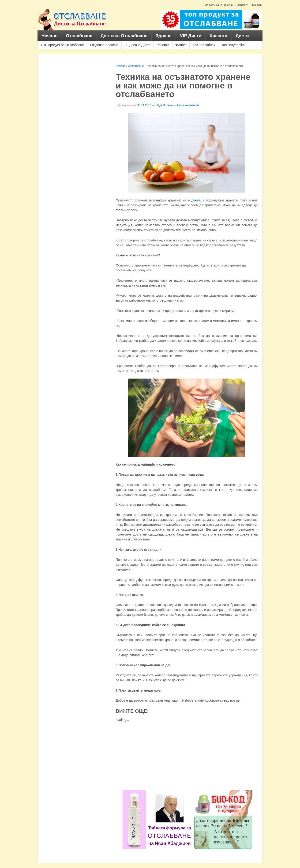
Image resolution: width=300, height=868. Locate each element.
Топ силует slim (233, 45)
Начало (50, 36)
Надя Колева (164, 105)
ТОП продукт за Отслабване (62, 45)
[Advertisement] (185, 756)
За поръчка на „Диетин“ (219, 5)
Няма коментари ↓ (189, 105)
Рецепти (163, 45)
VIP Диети (191, 36)
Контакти (243, 5)
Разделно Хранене (104, 45)
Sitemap (257, 5)
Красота (219, 36)
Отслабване (79, 36)
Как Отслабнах (204, 45)
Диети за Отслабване (124, 36)
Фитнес (181, 45)
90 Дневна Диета (138, 45)
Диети (242, 36)
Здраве (164, 36)
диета (196, 200)
